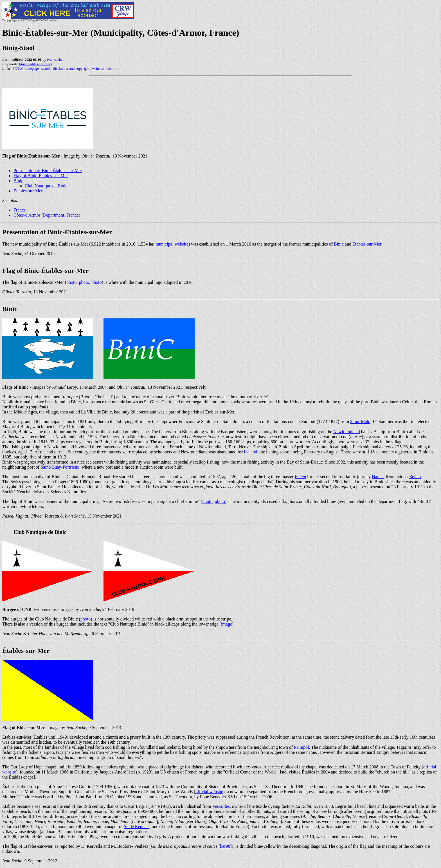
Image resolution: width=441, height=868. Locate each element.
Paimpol (301, 747)
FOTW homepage (25, 68)
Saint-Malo (360, 421)
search (46, 68)
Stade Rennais (137, 827)
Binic (18, 181)
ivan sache (55, 59)
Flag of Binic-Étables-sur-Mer (41, 176)
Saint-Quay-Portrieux (60, 467)
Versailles (221, 806)
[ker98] (225, 846)
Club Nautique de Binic (46, 186)
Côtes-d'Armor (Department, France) (47, 215)
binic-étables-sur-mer (35, 64)
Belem (415, 477)
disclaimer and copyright (71, 68)
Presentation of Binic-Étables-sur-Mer (48, 171)
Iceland (250, 452)
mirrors (112, 68)
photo (71, 282)
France (20, 210)
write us (98, 68)
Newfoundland (347, 432)
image (227, 624)
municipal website (172, 244)
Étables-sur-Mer (28, 191)
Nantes (378, 477)
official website (209, 792)
